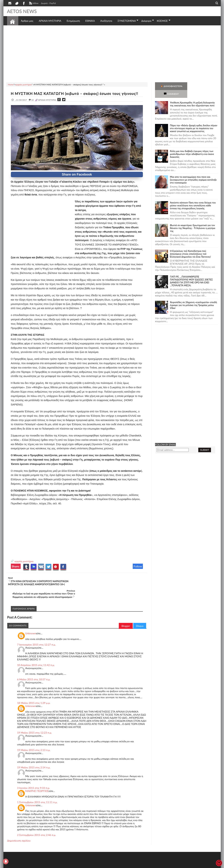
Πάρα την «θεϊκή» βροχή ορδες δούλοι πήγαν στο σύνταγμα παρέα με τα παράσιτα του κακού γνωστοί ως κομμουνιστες (194, 120)
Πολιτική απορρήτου (75, 865)
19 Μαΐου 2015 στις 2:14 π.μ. (34, 754)
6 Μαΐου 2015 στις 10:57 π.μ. (34, 666)
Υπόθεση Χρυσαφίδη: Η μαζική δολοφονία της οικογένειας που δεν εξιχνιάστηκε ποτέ (192, 96)
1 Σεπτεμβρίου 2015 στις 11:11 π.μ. (37, 789)
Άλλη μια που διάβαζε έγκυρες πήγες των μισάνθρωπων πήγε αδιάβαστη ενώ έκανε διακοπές (192, 146)
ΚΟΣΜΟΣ (162, 21)
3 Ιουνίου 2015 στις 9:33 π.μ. (34, 775)
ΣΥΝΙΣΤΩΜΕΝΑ (127, 21)
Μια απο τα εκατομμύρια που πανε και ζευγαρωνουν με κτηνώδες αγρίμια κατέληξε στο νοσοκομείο (193, 172)
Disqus (140, 613)
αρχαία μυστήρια (24, 561)
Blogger (126, 613)
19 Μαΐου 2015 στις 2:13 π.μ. (34, 737)
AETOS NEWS (22, 11)
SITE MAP (59, 865)
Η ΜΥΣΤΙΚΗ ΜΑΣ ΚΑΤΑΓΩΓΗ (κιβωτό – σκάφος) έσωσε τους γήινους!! (75, 93)
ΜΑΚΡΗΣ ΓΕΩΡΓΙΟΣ (37, 778)
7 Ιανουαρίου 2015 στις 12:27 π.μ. (36, 632)
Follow (138, 566)
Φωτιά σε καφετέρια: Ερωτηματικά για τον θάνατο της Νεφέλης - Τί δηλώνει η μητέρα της (192, 220)
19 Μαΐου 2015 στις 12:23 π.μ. (35, 720)
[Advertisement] (112, 53)
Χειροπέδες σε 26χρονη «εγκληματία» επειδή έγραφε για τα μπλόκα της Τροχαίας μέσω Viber (193, 297)
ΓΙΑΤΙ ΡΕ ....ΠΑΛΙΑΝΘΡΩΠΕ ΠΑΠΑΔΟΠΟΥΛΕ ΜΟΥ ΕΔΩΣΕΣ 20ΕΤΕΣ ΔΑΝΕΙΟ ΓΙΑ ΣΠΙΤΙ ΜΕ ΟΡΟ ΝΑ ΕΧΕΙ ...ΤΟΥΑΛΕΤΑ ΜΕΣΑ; (191, 273)
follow (33, 4)
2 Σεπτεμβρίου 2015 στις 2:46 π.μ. (37, 822)
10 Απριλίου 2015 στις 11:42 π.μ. (36, 652)
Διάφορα (146, 21)
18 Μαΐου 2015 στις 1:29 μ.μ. (34, 690)
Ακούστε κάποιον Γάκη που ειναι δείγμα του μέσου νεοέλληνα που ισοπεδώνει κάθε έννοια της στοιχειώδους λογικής (193, 198)
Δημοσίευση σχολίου (19, 828)
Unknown (31, 620)
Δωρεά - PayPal (48, 3)
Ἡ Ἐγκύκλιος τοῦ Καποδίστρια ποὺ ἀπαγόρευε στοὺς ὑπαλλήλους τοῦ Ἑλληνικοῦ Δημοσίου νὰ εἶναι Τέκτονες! (190, 246)
